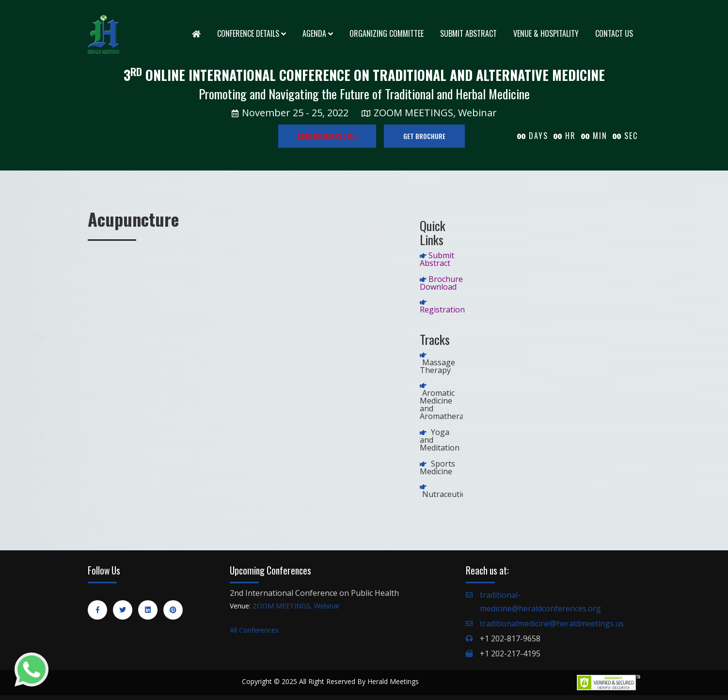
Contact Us (614, 33)
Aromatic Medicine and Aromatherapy (446, 404)
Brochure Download (441, 283)
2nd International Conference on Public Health (314, 593)
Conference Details (252, 33)
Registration (442, 310)
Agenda (318, 33)
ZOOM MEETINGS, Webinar (296, 606)
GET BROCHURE (424, 136)
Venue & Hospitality (546, 33)
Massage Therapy (437, 366)
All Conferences (254, 630)
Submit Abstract (468, 33)
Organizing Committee (387, 33)
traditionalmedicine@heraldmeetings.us (552, 623)
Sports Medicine (437, 467)
